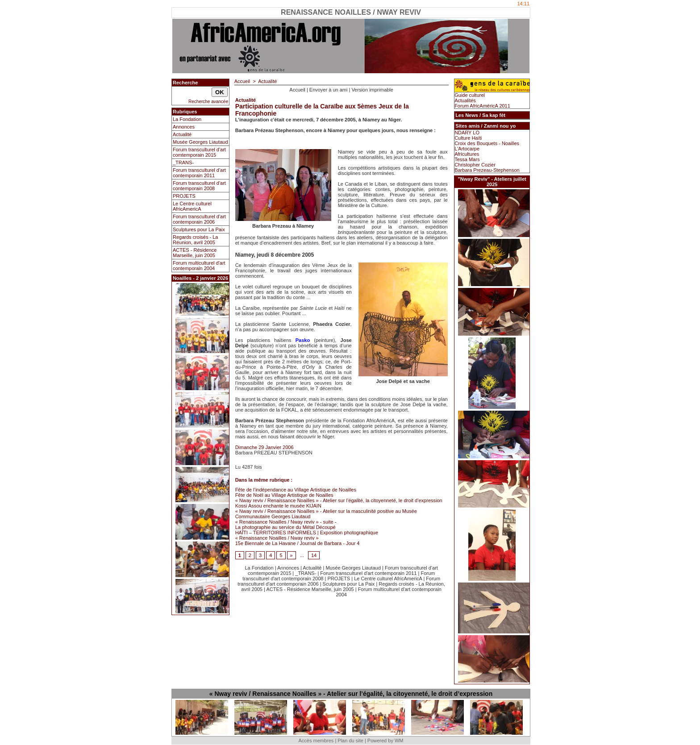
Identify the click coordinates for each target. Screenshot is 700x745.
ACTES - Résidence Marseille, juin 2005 (195, 253)
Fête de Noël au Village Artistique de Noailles (284, 495)
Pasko (303, 340)
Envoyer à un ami (329, 90)
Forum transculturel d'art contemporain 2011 (199, 173)
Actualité (182, 134)
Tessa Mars (467, 159)
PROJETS (184, 196)
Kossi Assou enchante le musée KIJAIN (278, 506)
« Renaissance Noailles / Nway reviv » (277, 538)
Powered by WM (385, 741)
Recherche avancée (208, 102)
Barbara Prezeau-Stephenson (487, 170)
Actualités (465, 100)
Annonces (184, 127)
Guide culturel (470, 95)
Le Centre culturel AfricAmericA (192, 206)
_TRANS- (183, 162)
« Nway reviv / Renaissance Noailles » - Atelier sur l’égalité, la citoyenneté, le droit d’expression (339, 500)
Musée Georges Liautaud (200, 142)
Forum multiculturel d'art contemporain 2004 (199, 266)
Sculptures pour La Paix (199, 229)
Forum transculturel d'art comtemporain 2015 (199, 152)
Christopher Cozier (475, 165)
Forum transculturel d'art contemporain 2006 (199, 219)
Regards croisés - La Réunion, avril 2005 (196, 240)
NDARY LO (467, 133)
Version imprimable (372, 90)
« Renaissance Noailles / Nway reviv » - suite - (286, 522)
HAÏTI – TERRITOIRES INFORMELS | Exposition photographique (307, 533)
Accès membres (316, 741)
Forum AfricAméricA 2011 (482, 106)
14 (314, 555)
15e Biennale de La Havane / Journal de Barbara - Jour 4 (298, 543)
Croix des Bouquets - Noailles (487, 143)
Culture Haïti (468, 138)
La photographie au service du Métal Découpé (285, 527)
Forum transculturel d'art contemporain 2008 (199, 186)
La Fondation (187, 119)
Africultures (467, 154)
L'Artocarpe (467, 149)
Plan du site (350, 741)
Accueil (242, 81)
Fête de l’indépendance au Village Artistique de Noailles (296, 490)
